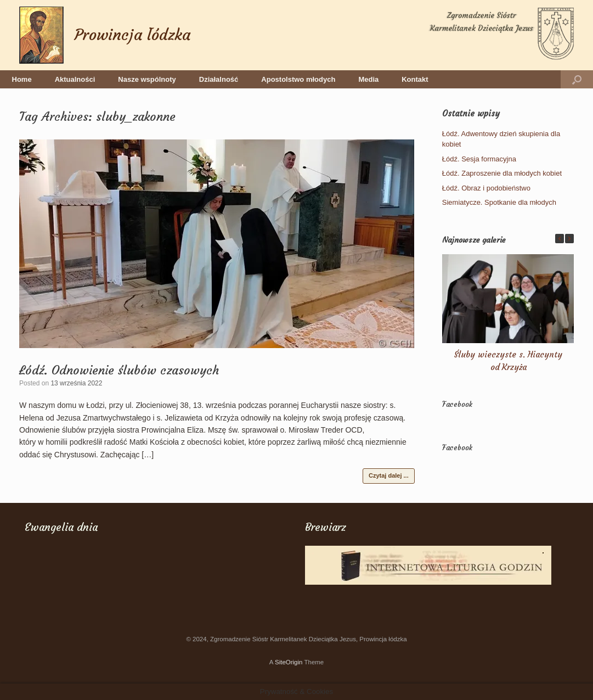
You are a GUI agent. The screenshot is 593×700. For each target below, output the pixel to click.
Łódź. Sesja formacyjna (479, 159)
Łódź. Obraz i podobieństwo (486, 188)
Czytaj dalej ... (389, 475)
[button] (577, 79)
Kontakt (415, 79)
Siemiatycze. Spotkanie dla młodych (499, 202)
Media (368, 79)
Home (22, 79)
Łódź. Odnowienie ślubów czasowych (119, 370)
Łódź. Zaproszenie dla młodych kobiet (502, 173)
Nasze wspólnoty (147, 79)
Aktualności (75, 79)
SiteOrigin (289, 662)
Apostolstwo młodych (298, 79)
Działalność (219, 79)
